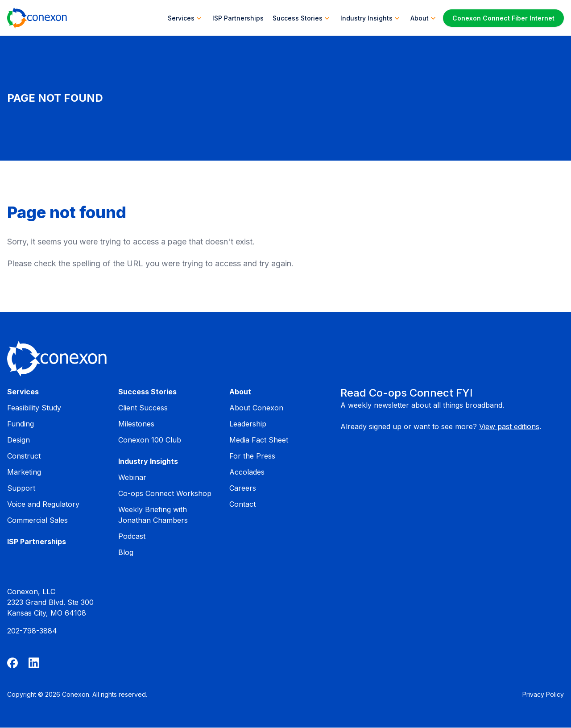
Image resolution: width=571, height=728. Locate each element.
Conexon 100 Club (150, 440)
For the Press (252, 456)
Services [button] (186, 18)
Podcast (132, 536)
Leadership (248, 424)
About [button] (424, 18)
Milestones (136, 424)
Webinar (132, 477)
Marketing (24, 472)
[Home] (37, 18)
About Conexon (256, 408)
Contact (242, 504)
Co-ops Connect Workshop (165, 493)
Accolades (247, 472)
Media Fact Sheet (259, 440)
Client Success (143, 408)
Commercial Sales (37, 520)
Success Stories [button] (302, 18)
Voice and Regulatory (43, 504)
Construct (24, 456)
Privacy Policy (543, 694)
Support (21, 488)
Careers (243, 488)
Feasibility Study (34, 408)
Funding (21, 424)
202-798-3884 (32, 631)
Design (19, 440)
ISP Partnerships (238, 18)
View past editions (509, 426)
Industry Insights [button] (371, 18)
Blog (126, 552)
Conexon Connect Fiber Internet (503, 18)
